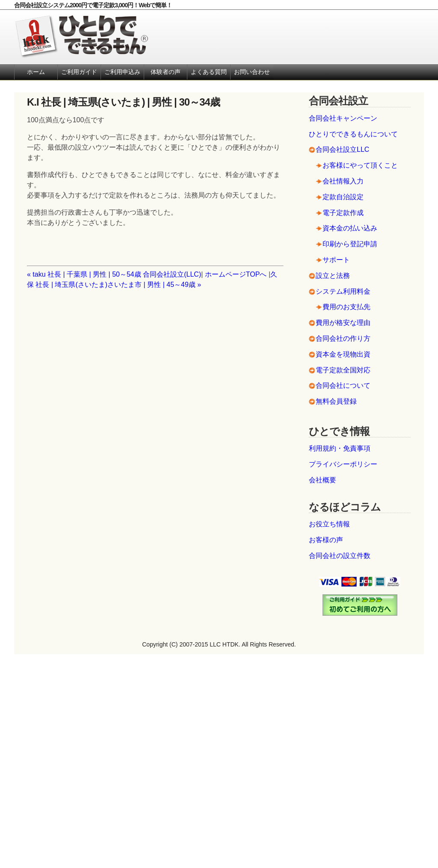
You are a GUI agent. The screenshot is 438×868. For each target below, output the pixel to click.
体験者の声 (166, 72)
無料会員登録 (336, 401)
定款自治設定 (343, 197)
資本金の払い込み (350, 228)
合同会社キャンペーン (343, 118)
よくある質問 (209, 72)
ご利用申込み (122, 72)
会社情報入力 (343, 181)
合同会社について (343, 385)
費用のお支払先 (346, 307)
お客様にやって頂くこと (360, 165)
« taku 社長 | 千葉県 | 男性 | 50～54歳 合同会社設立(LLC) (114, 274)
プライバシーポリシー (343, 464)
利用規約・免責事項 (340, 448)
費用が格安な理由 (343, 323)
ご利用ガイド (79, 72)
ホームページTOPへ (236, 274)
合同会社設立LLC (342, 149)
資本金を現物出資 (343, 354)
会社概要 (323, 480)
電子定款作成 (343, 213)
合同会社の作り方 (343, 338)
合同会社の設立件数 (340, 556)
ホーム (36, 72)
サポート (336, 260)
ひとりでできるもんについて (353, 134)
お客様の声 (326, 540)
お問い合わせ (252, 72)
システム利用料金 (343, 291)
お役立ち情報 (329, 524)
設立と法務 (333, 276)
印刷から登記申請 (350, 244)
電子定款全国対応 (343, 370)
